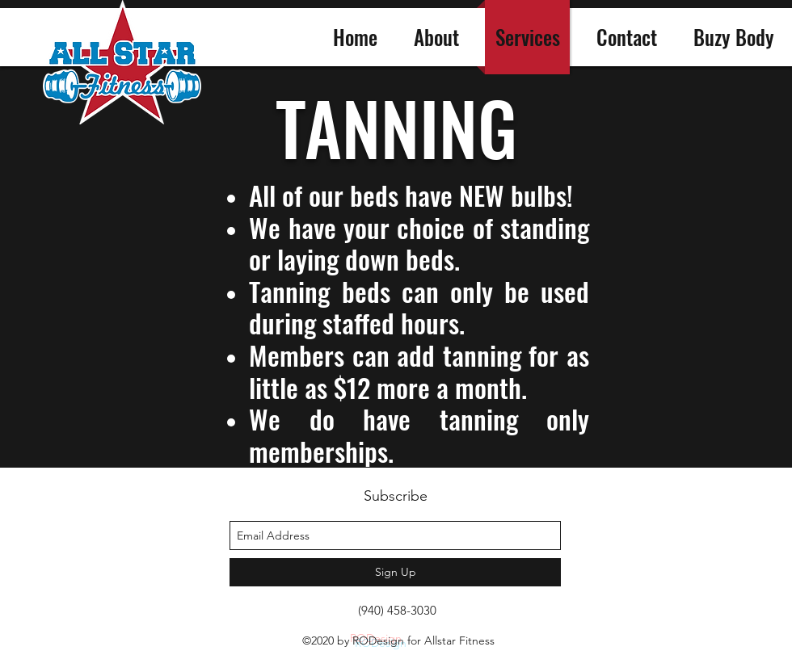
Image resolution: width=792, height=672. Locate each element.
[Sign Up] (395, 572)
